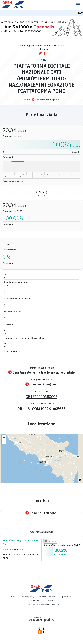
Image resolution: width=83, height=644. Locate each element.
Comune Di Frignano (41, 384)
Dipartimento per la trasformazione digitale (41, 372)
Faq (13, 597)
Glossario (34, 601)
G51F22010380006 (41, 397)
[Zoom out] (4, 442)
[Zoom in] (4, 437)
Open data (66, 597)
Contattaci (51, 601)
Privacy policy (27, 597)
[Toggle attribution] (80, 480)
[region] (41, 458)
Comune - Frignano (41, 513)
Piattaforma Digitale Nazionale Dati (21, 542)
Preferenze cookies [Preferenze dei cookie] (47, 597)
